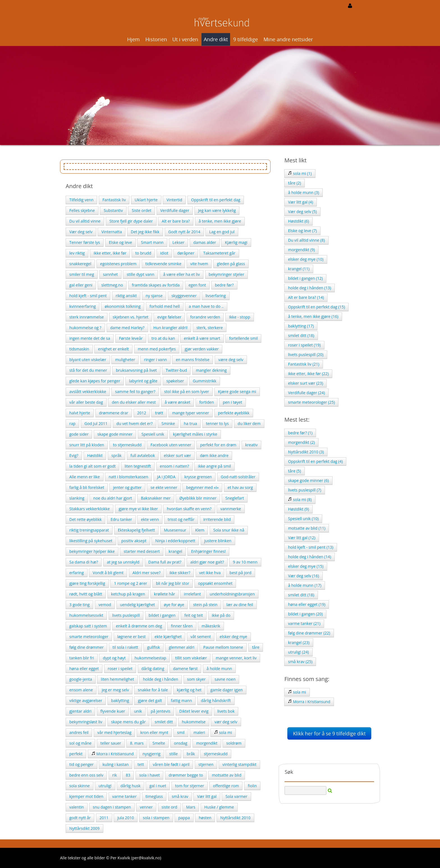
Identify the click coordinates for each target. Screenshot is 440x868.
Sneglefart (235, 498)
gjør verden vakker (202, 349)
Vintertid (174, 200)
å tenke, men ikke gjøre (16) (313, 316)
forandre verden (205, 317)
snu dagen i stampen (112, 807)
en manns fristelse (192, 360)
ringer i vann (155, 360)
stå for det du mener (88, 370)
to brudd (143, 253)
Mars (191, 807)
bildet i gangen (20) (305, 614)
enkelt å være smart (202, 338)
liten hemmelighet (117, 679)
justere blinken (218, 541)
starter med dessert (142, 551)
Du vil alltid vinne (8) (306, 240)
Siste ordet (141, 210)
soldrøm (234, 743)
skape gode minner (115, 434)
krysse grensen (198, 477)
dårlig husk (130, 786)
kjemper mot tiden (86, 796)
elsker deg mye (233, 637)
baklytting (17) (301, 326)
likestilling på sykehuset (91, 541)
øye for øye (174, 605)
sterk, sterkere (210, 328)
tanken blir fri (82, 658)
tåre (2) (294, 183)
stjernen (206, 764)
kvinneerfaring (82, 306)
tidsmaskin (79, 349)
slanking (77, 498)
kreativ (251, 445)
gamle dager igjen (227, 690)
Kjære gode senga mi (237, 392)
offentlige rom (226, 786)
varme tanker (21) (304, 623)
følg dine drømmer (86, 647)
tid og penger (82, 764)
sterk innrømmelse (87, 317)
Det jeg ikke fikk (145, 232)
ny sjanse (154, 296)
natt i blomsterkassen (128, 477)
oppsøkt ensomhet (215, 583)
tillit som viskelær (191, 658)
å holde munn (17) (305, 585)
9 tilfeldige (246, 39)
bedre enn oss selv (86, 775)
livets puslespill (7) (304, 490)
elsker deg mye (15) (306, 566)
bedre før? (224, 285)
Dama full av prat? (165, 562)
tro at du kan (163, 338)
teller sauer (111, 743)
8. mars (137, 743)
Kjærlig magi (236, 242)
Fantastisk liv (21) (303, 364)
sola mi (223, 732)
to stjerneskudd (127, 445)
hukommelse (194, 722)
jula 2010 (126, 818)
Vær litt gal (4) (300, 202)
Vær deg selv (81, 232)
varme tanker (124, 796)
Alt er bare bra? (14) (306, 297)
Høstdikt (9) (298, 509)
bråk (191, 754)
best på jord (240, 573)
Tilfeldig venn (81, 200)
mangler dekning (211, 370)
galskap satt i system (88, 626)
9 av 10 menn (245, 562)
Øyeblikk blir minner (198, 498)
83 (128, 775)
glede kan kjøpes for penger (95, 381)
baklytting (120, 700)
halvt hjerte (80, 413)
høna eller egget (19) (307, 604)
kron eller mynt (154, 732)
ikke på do (221, 615)
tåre (256, 647)
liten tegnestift (138, 466)
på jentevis (161, 711)
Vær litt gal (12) (302, 538)
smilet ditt (164, 722)
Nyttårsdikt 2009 (84, 828)
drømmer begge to (186, 775)
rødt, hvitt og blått (86, 594)
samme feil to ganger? (135, 392)
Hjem (133, 39)
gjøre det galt (150, 700)
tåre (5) (294, 471)
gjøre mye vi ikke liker (138, 509)
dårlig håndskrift (216, 700)
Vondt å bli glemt (108, 573)
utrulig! (105, 786)
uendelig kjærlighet (138, 605)
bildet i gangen (162, 615)
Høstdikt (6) (298, 221)
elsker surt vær (177, 455)
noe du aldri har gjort (113, 498)
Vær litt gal (207, 796)
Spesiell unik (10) (303, 519)
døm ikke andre (214, 455)
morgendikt (207, 743)
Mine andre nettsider (288, 39)
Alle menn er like (85, 477)
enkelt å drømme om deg (139, 626)
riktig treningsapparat (89, 530)
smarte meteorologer (89, 637)
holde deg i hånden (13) (309, 288)
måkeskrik (211, 626)
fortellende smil (243, 338)
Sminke (168, 423)
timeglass (154, 796)
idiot (164, 253)
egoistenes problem (118, 264)
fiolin (252, 786)
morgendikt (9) (301, 250)
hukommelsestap (151, 658)
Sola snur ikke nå (229, 530)
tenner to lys (217, 423)
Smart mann (152, 242)
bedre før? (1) (300, 433)
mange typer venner (191, 413)
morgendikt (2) (301, 442)
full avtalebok (143, 455)
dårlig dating (153, 669)
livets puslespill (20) (306, 355)
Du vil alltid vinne (85, 221)
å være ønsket (178, 402)
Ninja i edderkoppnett (175, 541)
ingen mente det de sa (90, 338)
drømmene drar (114, 413)
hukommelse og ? (85, 328)
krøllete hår (165, 594)
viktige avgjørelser (86, 700)
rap (72, 423)
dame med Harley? (127, 328)
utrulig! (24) (298, 652)
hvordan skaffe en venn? (189, 509)
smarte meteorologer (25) (311, 402)
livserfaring (216, 296)
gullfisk (153, 647)
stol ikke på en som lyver (187, 392)
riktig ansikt (126, 296)
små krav (180, 796)
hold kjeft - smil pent (88, 296)
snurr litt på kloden (87, 445)
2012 (142, 413)
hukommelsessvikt (86, 615)
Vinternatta (112, 232)
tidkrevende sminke (163, 264)
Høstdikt (95, 455)
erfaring (77, 573)
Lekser (179, 242)
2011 (104, 818)
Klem (200, 530)
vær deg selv (226, 722)
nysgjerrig (152, 754)
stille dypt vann (140, 274)
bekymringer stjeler (227, 274)
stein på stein (205, 605)
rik (115, 775)
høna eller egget (84, 669)
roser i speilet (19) (304, 345)
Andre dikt (216, 39)
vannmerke (231, 509)
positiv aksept (134, 541)
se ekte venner (164, 487)
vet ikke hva (210, 573)
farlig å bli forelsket (87, 487)
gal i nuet (158, 786)
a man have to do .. (206, 306)
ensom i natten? (175, 466)
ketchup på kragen (128, 594)
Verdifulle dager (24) (306, 393)
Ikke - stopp (240, 317)
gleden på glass (231, 264)
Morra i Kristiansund (113, 754)
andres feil (79, 732)
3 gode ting (79, 605)
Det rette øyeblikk (85, 519)
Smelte (159, 743)
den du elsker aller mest (134, 402)
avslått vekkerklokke (88, 392)
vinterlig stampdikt (239, 764)
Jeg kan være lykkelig (217, 210)
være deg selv (231, 360)
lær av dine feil (240, 605)
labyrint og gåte (143, 381)
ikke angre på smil (214, 466)
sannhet (110, 274)
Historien (156, 39)
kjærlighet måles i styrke (195, 434)
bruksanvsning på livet (136, 370)
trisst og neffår (181, 519)
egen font (197, 285)
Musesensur (175, 530)
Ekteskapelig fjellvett (137, 530)
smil (181, 732)
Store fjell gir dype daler (131, 221)
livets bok (226, 711)
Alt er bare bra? (176, 221)
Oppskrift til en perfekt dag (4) (315, 461)
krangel (175, 551)
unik (138, 711)
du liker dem (249, 423)
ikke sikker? (180, 573)
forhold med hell (165, 306)
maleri (199, 732)
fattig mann (181, 700)
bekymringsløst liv (86, 722)
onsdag (181, 743)
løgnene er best (131, 637)
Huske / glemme (219, 807)
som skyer (196, 679)
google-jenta (81, 679)
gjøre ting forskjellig (87, 583)
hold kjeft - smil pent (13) (310, 547)
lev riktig (77, 253)
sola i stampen (156, 818)
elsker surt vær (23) (305, 383)
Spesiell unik (153, 434)
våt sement (201, 637)
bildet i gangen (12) (305, 278)
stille (173, 754)
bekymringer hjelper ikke (92, 551)
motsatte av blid (227, 775)
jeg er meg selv (115, 690)
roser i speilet (120, 669)
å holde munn (219, 669)
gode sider (79, 434)
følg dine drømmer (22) (309, 633)
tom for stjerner (190, 786)
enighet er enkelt (113, 349)
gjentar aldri (80, 711)
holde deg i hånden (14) (309, 557)
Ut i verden (185, 39)
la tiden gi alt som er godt (92, 466)
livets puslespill (126, 615)
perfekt (76, 754)
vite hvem (199, 264)
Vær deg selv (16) (303, 576)
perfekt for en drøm (218, 445)
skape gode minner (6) (308, 480)
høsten (205, 818)
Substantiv (113, 210)
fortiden (207, 402)
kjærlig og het (189, 690)
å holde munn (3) (303, 192)
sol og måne (80, 743)
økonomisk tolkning (123, 306)
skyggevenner (184, 296)
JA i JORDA (166, 477)
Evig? (74, 455)
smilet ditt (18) (301, 335)
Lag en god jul (222, 232)
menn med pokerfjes (157, 349)
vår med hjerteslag (114, 732)
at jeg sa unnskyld (123, 562)
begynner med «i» (202, 487)
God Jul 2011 (96, 423)
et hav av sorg (240, 487)
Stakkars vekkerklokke (90, 509)
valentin (77, 807)
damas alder (205, 242)
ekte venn (150, 519)
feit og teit (194, 615)
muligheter (125, 360)
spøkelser (175, 381)
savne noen (225, 679)
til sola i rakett (125, 647)
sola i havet (149, 775)
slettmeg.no (112, 285)
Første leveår (131, 338)
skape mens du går (128, 722)
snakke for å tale (153, 690)
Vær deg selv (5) (302, 212)
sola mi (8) (300, 499)
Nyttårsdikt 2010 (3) (306, 452)
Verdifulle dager (175, 210)
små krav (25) (300, 662)
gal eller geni (81, 285)
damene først (185, 669)
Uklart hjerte (146, 200)
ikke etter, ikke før (110, 253)
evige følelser (169, 317)
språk (116, 455)
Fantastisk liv (114, 200)
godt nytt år (80, 818)
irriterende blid (217, 519)
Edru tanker (121, 519)
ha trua (190, 423)
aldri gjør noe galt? (207, 562)
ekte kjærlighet (168, 637)
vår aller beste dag (86, 402)
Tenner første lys (85, 242)
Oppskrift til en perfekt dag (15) (316, 307)
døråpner (186, 253)
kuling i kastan (115, 764)
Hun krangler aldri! (171, 328)
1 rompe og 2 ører (130, 583)
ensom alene (81, 690)
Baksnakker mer (156, 498)
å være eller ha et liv (182, 274)
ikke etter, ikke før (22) (308, 374)
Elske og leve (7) (302, 231)
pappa (184, 818)
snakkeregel (80, 264)
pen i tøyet (232, 402)
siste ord (169, 807)
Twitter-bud (176, 370)
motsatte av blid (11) (307, 528)
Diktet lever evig (194, 711)
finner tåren (182, 626)
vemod (105, 605)
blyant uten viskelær (88, 360)
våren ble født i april (171, 764)
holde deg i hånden (160, 679)
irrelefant (192, 594)
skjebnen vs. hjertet (131, 317)
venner (146, 807)
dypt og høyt (114, 658)
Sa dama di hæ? (84, 562)
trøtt (159, 413)
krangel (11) (299, 269)
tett (141, 764)
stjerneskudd (216, 754)
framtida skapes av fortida (156, 285)
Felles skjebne (82, 210)
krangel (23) (299, 642)
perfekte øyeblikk (234, 413)
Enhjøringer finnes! (208, 551)
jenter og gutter (127, 487)
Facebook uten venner (171, 445)
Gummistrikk (205, 381)
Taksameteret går (219, 253)
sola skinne (80, 786)
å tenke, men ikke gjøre (220, 221)
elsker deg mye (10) (306, 259)
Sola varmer (236, 796)
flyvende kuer (113, 711)
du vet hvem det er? (135, 423)
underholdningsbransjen (232, 594)
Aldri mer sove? (146, 573)
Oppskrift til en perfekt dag (216, 200)
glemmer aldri (181, 647)
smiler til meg (82, 274)
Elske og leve (121, 242)
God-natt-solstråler (238, 477)
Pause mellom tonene (223, 647)
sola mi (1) (300, 173)
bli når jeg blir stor (173, 583)
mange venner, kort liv (236, 658)
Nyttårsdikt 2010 (235, 818)
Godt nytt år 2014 (184, 232)
